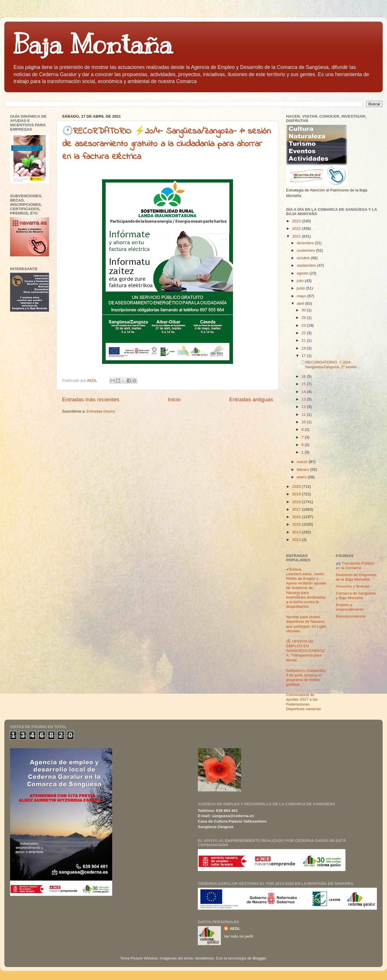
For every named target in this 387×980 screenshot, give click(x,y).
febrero (304, 470)
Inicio (174, 399)
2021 (297, 236)
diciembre (306, 243)
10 (304, 422)
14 (304, 392)
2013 (297, 540)
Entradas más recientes (91, 399)
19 (304, 348)
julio (301, 281)
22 (304, 333)
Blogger (259, 958)
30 (304, 310)
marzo (303, 462)
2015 (297, 524)
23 (304, 325)
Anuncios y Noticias (353, 586)
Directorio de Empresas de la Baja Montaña (356, 577)
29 (304, 318)
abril (301, 303)
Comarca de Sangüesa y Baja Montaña (356, 596)
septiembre (307, 265)
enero (302, 477)
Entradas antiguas (251, 399)
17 (304, 356)
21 (304, 340)
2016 (297, 517)
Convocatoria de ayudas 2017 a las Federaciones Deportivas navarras (304, 702)
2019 (297, 494)
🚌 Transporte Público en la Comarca (355, 566)
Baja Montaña (93, 44)
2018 (297, 502)
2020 (297, 487)
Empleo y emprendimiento (350, 607)
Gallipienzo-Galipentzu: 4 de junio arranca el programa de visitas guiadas (306, 678)
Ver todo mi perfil (238, 936)
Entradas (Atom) (101, 411)
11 (304, 414)
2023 (297, 221)
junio (301, 288)
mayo (302, 296)
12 (304, 407)
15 (304, 384)
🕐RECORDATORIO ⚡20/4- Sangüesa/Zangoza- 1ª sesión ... (331, 365)
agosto (303, 273)
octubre (304, 258)
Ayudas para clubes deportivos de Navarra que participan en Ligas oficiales (306, 624)
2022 (297, 228)
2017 (297, 509)
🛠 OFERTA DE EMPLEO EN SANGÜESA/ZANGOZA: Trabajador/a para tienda (306, 651)
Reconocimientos (351, 616)
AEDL (235, 929)
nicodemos (204, 958)
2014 (297, 532)
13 (304, 399)
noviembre (306, 250)
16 (304, 376)
